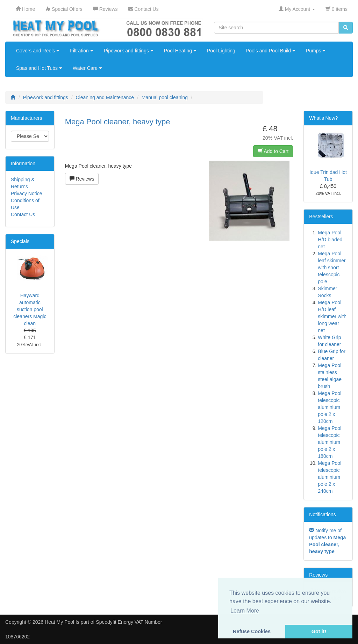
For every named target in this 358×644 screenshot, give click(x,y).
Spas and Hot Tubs (39, 68)
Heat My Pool (59, 622)
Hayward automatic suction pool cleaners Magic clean (30, 309)
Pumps (316, 51)
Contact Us (23, 214)
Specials (20, 241)
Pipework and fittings (129, 51)
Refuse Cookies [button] (252, 631)
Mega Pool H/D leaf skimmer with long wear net (332, 316)
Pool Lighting (221, 51)
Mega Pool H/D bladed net (330, 240)
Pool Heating (180, 51)
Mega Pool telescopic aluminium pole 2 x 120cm (330, 407)
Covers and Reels (38, 51)
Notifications (322, 514)
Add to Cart (273, 151)
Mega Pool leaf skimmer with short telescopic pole (332, 268)
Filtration (82, 51)
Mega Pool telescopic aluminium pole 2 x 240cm (330, 477)
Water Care (87, 68)
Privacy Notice (26, 193)
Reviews (82, 179)
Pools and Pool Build (271, 51)
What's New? (323, 118)
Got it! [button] (319, 631)
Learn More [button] (245, 611)
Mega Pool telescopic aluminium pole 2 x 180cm (330, 442)
